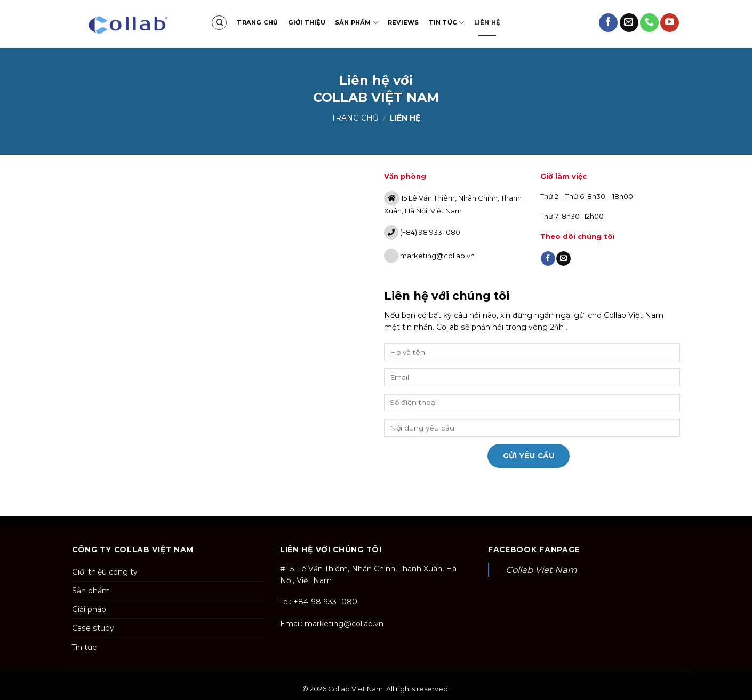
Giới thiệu (307, 22)
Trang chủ (257, 22)
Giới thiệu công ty (105, 572)
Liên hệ (487, 22)
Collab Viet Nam (541, 570)
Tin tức (447, 23)
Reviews (403, 22)
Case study (93, 628)
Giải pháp (89, 609)
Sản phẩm (357, 23)
